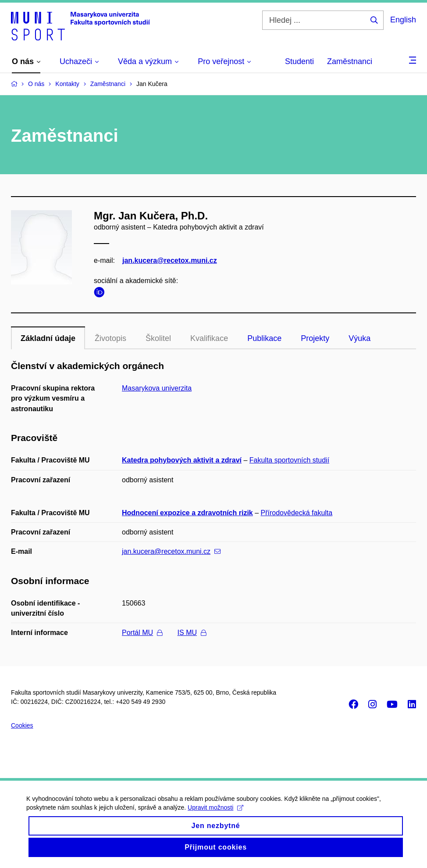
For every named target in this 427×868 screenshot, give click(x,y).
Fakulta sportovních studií (289, 460)
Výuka (359, 338)
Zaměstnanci (350, 61)
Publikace (264, 338)
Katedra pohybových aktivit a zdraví (182, 460)
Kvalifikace (209, 338)
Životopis (110, 338)
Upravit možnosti (215, 815)
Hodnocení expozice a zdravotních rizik (187, 513)
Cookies (22, 725)
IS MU (192, 633)
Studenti (299, 61)
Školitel (158, 338)
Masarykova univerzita (157, 388)
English (403, 20)
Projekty (315, 338)
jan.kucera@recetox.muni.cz (170, 260)
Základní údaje (48, 338)
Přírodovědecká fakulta (297, 513)
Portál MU (142, 633)
